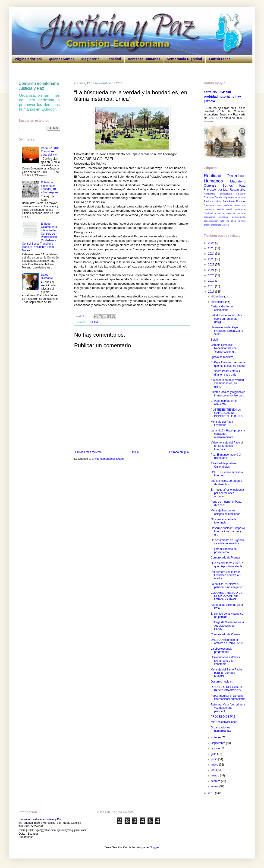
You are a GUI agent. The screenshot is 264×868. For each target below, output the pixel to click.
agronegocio (229, 213)
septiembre (219, 743)
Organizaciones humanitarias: (221, 729)
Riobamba (209, 205)
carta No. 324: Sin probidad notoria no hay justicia (222, 97)
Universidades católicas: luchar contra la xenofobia (226, 661)
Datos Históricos (47, 276)
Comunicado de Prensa (225, 558)
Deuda (218, 197)
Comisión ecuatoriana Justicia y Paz (39, 86)
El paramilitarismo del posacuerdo (224, 551)
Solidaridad (226, 194)
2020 (212, 275)
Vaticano (241, 194)
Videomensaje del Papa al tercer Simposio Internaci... (227, 446)
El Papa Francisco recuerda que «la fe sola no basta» (228, 364)
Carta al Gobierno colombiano (222, 308)
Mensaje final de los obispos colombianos (225, 512)
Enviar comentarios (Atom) (108, 459)
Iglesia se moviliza (222, 357)
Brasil (220, 205)
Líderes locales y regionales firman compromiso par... (228, 394)
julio (214, 754)
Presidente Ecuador (234, 201)
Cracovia (209, 197)
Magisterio (90, 59)
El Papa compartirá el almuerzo (224, 402)
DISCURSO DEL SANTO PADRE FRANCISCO (226, 689)
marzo (216, 775)
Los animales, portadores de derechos (226, 482)
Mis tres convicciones (224, 722)
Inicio (135, 452)
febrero (216, 781)
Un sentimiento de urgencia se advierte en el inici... (228, 542)
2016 (212, 793)
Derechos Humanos (144, 59)
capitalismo (209, 217)
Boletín (215, 340)
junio (215, 759)
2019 (212, 281)
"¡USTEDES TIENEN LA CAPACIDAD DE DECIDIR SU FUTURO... (228, 413)
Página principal (28, 59)
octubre (216, 737)
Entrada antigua (179, 452)
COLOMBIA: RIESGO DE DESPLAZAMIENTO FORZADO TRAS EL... (227, 596)
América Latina (212, 201)
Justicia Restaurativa (232, 190)
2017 (212, 292)
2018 (212, 286)
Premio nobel (224, 209)
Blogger (154, 847)
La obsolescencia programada (222, 650)
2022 (212, 265)
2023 (212, 259)
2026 (212, 243)
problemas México (220, 225)
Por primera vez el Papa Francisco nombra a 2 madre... (226, 575)
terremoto (240, 197)
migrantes (228, 197)
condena (224, 217)
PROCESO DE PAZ (223, 717)
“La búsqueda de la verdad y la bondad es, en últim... (227, 383)
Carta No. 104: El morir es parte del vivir (50, 152)
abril (214, 770)
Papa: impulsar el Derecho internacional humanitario (228, 697)
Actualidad (210, 194)
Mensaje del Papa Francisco (222, 423)
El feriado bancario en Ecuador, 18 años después (50, 187)
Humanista (209, 209)
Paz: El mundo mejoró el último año (226, 456)
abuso (217, 213)
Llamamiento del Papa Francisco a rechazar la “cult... (227, 331)
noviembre (218, 302)
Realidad (114, 59)
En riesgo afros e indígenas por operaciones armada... (228, 493)
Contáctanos (220, 59)
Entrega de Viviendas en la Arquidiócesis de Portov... (227, 626)
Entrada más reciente (88, 452)
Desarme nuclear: (222, 682)
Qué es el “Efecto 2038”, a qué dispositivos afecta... (228, 565)
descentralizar (211, 221)
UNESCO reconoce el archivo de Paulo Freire (227, 641)
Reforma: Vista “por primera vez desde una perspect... (228, 708)
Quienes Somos (61, 59)
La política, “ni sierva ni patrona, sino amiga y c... (228, 586)
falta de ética (228, 221)
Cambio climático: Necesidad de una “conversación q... (224, 348)
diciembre (218, 297)
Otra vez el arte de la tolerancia (224, 521)
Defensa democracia (235, 205)
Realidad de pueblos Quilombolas (223, 465)
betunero (241, 213)
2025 (212, 248)
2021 (212, 270)
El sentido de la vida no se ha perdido (227, 615)
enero (215, 786)
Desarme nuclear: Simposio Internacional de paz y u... (228, 531)
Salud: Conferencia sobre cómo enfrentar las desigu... (226, 319)
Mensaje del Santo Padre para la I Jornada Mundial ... (226, 673)
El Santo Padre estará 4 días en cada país (225, 373)
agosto (216, 748)
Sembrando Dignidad (185, 59)
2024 (212, 254)
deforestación (239, 217)
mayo (215, 765)
